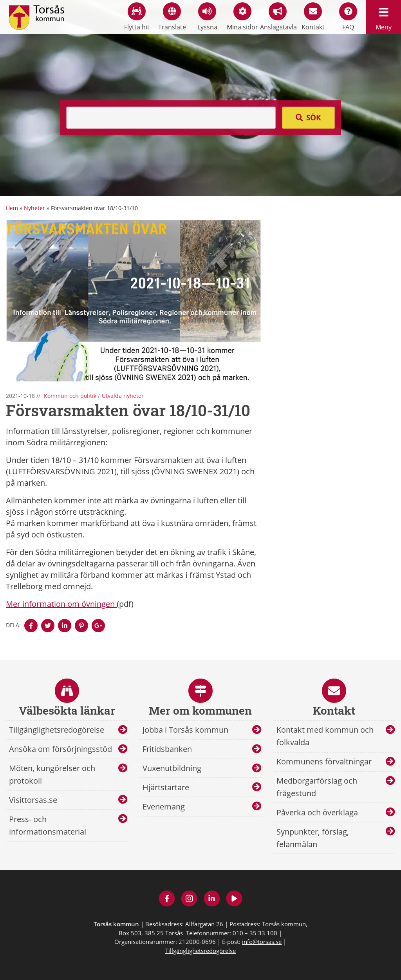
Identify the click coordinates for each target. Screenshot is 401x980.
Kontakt (313, 17)
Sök (314, 118)
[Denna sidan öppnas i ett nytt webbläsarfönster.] (31, 626)
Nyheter (34, 208)
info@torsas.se (262, 942)
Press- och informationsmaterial (48, 825)
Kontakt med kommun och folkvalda (325, 736)
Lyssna (207, 17)
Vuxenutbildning (172, 768)
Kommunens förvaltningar (324, 761)
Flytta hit (137, 17)
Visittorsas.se (33, 800)
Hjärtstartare (166, 787)
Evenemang (164, 807)
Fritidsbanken (167, 749)
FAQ (348, 17)
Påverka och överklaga (317, 812)
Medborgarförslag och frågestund (317, 787)
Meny (383, 17)
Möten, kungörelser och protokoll (52, 774)
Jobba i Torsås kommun (185, 730)
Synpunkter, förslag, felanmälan (313, 838)
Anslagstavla (278, 17)
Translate (172, 17)
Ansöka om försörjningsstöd (61, 749)
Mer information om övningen (61, 604)
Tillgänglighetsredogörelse (57, 730)
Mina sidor (242, 17)
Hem (12, 208)
